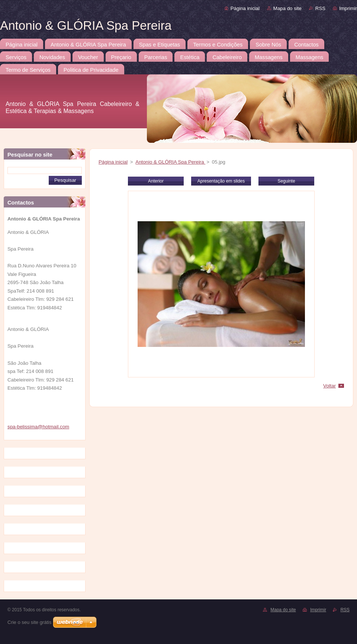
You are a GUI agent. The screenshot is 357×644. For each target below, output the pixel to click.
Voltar (329, 386)
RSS (320, 8)
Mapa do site (287, 8)
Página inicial (245, 8)
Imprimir (348, 8)
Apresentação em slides (221, 181)
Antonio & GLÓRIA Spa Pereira (170, 162)
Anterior (156, 181)
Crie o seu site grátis (30, 622)
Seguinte (286, 181)
